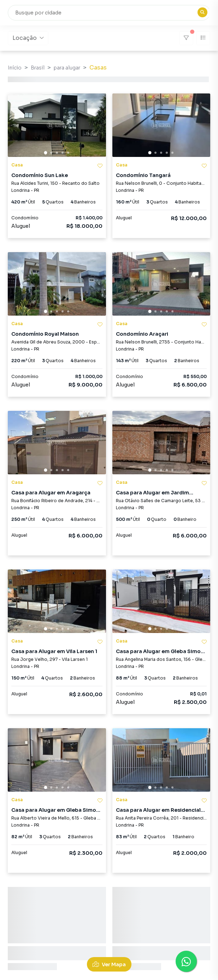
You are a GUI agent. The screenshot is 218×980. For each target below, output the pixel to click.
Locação (28, 38)
